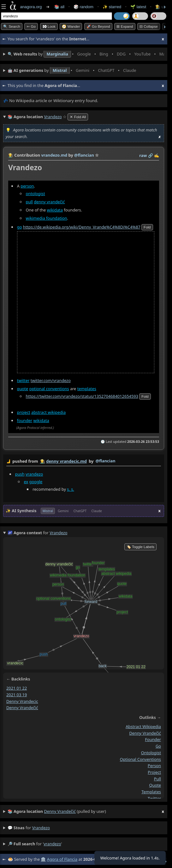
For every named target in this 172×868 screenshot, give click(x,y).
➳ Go (31, 26)
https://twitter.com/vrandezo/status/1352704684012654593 (82, 396)
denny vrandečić (49, 202)
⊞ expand (125, 26)
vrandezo (34, 474)
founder (25, 420)
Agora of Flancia (62, 859)
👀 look (49, 26)
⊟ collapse (149, 26)
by (84, 461)
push (20, 474)
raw (143, 155)
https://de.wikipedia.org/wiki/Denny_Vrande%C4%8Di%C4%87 (82, 227)
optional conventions (49, 389)
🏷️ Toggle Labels (140, 547)
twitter (23, 380)
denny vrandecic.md (66, 461)
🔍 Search (12, 26)
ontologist (36, 194)
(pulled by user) (86, 812)
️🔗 (151, 155)
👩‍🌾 (11, 155)
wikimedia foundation (47, 218)
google (36, 481)
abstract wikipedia (48, 412)
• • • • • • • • (86, 54)
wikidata (55, 210)
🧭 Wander (71, 26)
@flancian (106, 461)
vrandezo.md (54, 155)
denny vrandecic (22, 701)
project (24, 412)
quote (23, 389)
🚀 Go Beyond (98, 26)
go (20, 227)
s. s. (70, 489)
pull (29, 202)
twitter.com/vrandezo (51, 380)
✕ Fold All (78, 117)
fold (147, 227)
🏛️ (43, 859)
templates (87, 389)
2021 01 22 (17, 688)
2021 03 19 (17, 695)
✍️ (157, 155)
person (27, 186)
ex (26, 481)
